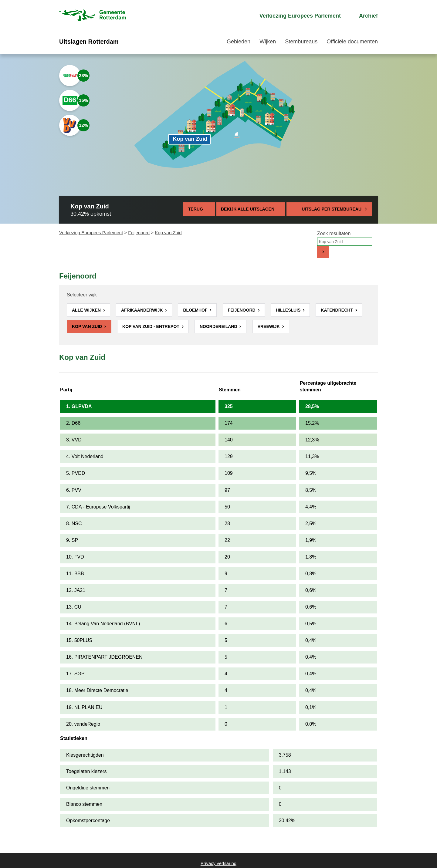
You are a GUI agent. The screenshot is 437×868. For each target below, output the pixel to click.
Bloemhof (196, 310)
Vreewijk (269, 326)
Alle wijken (87, 310)
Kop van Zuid (88, 326)
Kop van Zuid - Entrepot (151, 326)
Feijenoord (139, 233)
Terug (196, 209)
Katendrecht (337, 310)
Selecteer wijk (82, 295)
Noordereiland (219, 326)
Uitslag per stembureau (332, 209)
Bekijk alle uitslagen (251, 209)
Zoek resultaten (334, 233)
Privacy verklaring (218, 863)
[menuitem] (295, 16)
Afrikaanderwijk (142, 310)
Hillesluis (289, 310)
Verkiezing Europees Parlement (91, 233)
